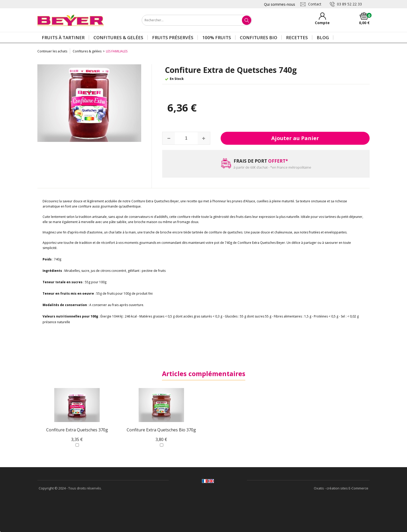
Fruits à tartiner (63, 37)
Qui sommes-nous (280, 4)
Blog (323, 37)
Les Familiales (117, 51)
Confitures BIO (259, 37)
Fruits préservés (173, 37)
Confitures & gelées (118, 37)
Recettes (297, 37)
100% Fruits (217, 37)
